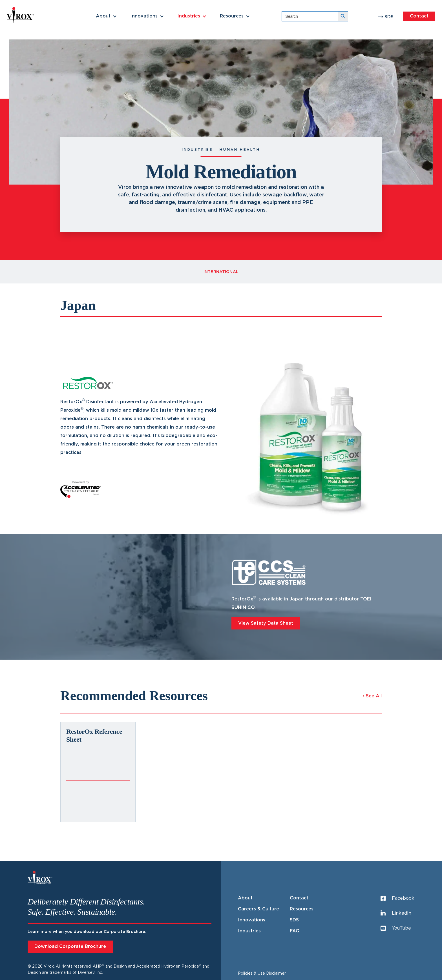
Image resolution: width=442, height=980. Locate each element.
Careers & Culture (258, 909)
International (221, 272)
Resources (232, 16)
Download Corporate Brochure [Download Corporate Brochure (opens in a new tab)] (70, 946)
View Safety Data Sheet (266, 623)
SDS (389, 17)
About (103, 16)
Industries (189, 16)
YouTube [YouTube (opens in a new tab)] (396, 928)
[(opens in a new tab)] (98, 772)
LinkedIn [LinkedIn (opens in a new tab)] (396, 913)
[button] (115, 16)
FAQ (295, 931)
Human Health (240, 150)
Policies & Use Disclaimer (262, 974)
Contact (419, 16)
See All (374, 696)
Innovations (144, 16)
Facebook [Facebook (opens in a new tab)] (397, 898)
